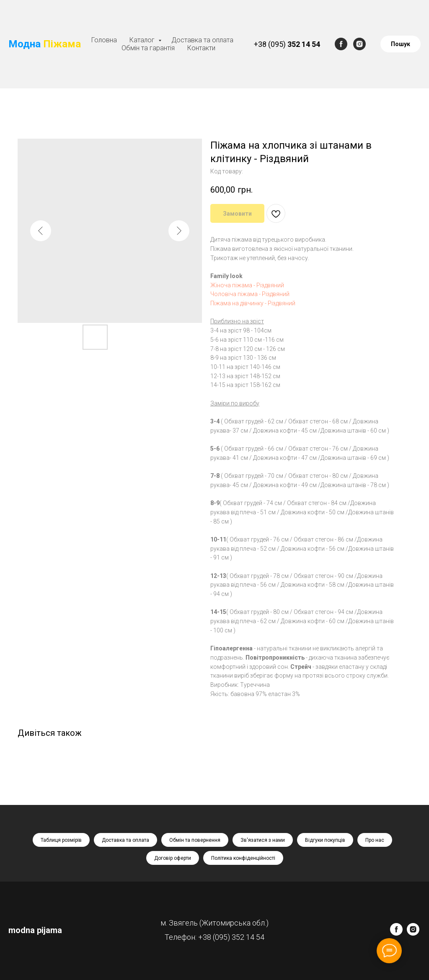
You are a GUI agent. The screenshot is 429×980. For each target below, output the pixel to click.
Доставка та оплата (202, 40)
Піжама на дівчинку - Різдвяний (253, 303)
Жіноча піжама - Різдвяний (247, 285)
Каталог (143, 40)
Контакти (201, 48)
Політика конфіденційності (243, 858)
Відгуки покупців (325, 840)
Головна (104, 40)
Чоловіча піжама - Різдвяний (250, 294)
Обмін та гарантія (148, 48)
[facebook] (341, 44)
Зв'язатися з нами (263, 840)
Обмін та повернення (195, 840)
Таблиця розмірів (61, 840)
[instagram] (359, 44)
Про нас (375, 840)
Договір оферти (173, 858)
